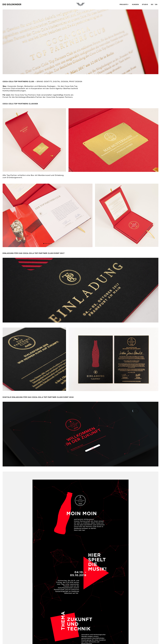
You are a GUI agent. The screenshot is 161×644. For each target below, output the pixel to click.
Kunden (135, 4)
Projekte (124, 4)
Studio (145, 4)
